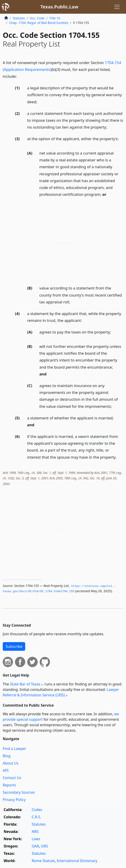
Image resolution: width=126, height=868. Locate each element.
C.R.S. (36, 817)
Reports (9, 785)
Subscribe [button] (14, 646)
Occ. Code (37, 18)
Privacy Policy (14, 800)
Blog (7, 756)
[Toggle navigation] (117, 7)
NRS (35, 832)
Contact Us (12, 778)
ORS (44, 846)
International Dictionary (77, 861)
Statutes (19, 18)
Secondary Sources (19, 792)
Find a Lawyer (14, 749)
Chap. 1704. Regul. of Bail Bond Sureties (39, 23)
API (6, 770)
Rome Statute (43, 861)
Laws (36, 839)
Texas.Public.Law (59, 7)
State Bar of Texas (25, 684)
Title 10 (55, 18)
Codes (37, 810)
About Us (11, 763)
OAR (35, 846)
